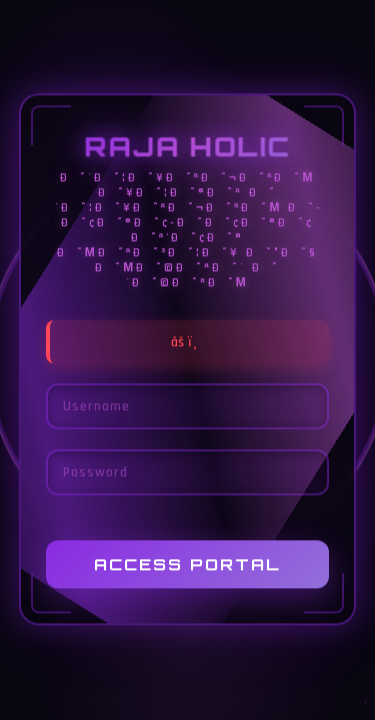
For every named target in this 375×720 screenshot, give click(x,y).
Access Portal (187, 565)
